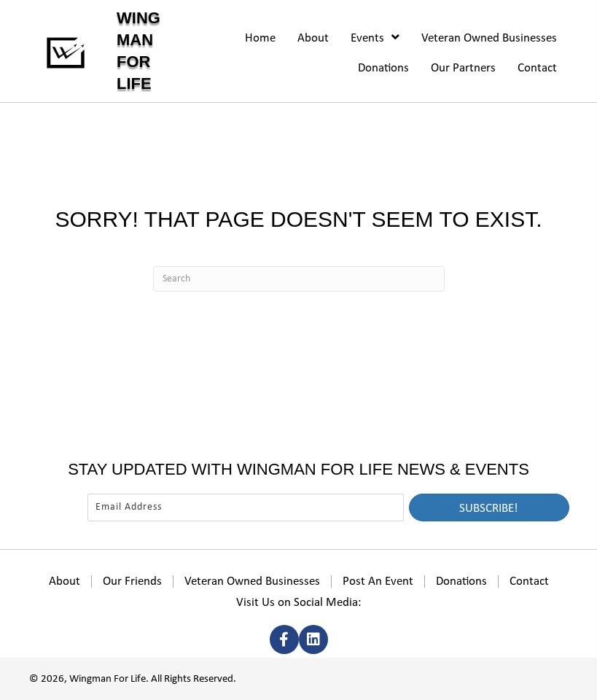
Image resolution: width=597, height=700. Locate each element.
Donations (461, 582)
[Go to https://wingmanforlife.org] (122, 51)
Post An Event (378, 582)
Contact (529, 582)
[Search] (299, 279)
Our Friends (132, 582)
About (65, 582)
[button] (489, 507)
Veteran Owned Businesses (252, 582)
